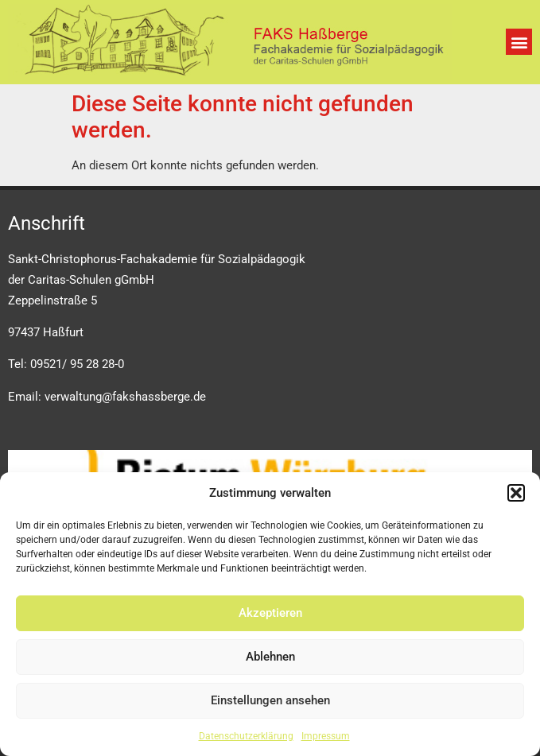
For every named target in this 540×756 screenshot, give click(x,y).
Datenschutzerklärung (246, 736)
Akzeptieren (270, 613)
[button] (516, 493)
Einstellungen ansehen (270, 700)
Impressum (326, 736)
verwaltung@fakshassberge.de (125, 397)
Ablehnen (270, 657)
